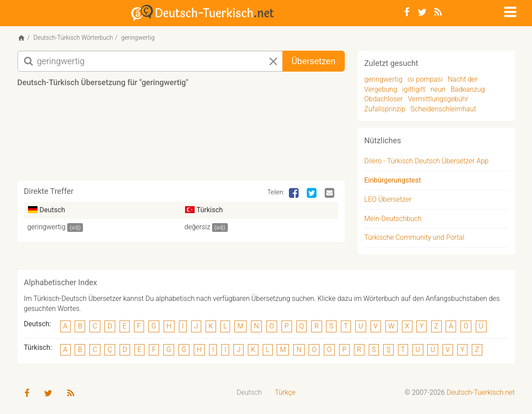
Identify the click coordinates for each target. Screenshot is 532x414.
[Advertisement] (181, 155)
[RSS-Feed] (438, 12)
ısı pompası (425, 79)
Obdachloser (384, 99)
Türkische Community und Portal (414, 237)
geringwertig (47, 227)
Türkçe (285, 392)
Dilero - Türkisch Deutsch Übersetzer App (427, 161)
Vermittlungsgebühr (438, 99)
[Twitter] (422, 12)
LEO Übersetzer (388, 199)
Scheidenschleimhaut (443, 109)
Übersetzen (313, 61)
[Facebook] (407, 12)
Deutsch (249, 392)
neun (438, 89)
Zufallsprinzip (385, 109)
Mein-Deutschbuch (393, 219)
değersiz (197, 227)
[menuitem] (249, 393)
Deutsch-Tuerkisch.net (481, 392)
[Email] (330, 193)
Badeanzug (468, 89)
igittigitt (414, 89)
